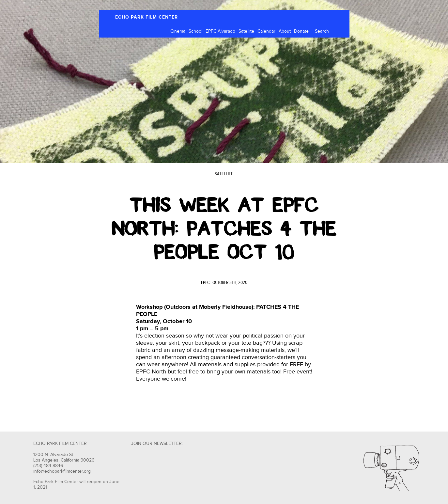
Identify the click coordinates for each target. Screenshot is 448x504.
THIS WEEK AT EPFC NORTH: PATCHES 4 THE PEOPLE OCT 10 (224, 228)
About (285, 31)
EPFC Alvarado (220, 31)
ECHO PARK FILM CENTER (147, 17)
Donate (301, 31)
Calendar (266, 31)
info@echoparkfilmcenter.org (62, 471)
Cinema (178, 31)
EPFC (205, 283)
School (195, 31)
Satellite (246, 31)
